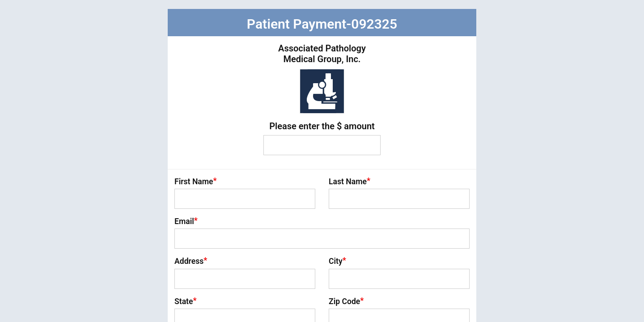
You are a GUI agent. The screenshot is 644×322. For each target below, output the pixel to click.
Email (186, 221)
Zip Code (346, 301)
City (337, 261)
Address (191, 261)
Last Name (350, 181)
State (186, 301)
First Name (196, 181)
